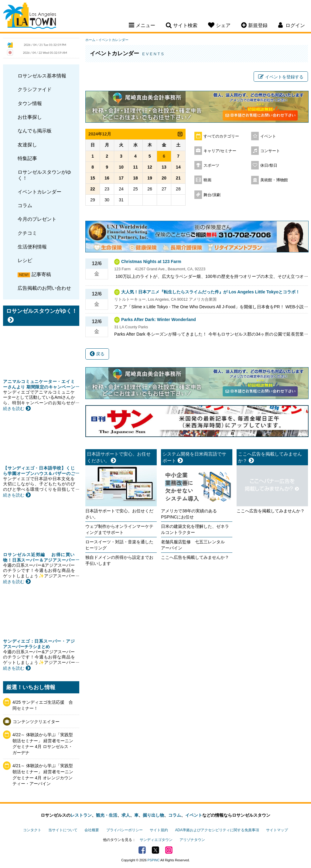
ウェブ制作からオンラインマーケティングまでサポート (119, 529)
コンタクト (32, 830)
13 (164, 167)
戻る (97, 354)
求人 (126, 815)
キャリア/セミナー (220, 151)
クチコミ (27, 233)
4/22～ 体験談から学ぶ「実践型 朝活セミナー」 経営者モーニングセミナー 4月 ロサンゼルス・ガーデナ (43, 744)
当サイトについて (63, 830)
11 (135, 167)
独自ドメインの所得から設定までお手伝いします (119, 560)
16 (107, 178)
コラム (25, 205)
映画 (207, 180)
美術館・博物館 (274, 180)
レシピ (25, 260)
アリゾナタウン (192, 840)
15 (93, 178)
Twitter (155, 850)
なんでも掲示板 (35, 131)
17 (121, 178)
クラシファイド (35, 89)
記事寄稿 (41, 274)
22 (93, 189)
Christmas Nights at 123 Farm (151, 261)
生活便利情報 (32, 247)
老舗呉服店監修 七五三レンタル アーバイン (195, 545)
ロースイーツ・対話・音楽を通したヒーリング (119, 545)
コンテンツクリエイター (36, 722)
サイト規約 (159, 830)
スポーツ (211, 166)
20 (164, 178)
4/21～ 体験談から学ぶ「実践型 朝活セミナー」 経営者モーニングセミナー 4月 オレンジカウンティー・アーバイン (43, 775)
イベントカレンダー (39, 192)
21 (178, 178)
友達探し (27, 145)
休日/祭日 (269, 166)
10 (121, 167)
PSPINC (154, 860)
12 (150, 167)
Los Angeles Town (30, 17)
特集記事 (27, 158)
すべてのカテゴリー (221, 136)
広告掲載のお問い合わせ (44, 288)
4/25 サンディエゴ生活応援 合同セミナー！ (43, 705)
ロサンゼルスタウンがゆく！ (44, 175)
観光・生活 (107, 815)
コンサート (270, 151)
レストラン (81, 815)
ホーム (90, 40)
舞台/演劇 (212, 195)
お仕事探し (30, 117)
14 (178, 167)
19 (150, 178)
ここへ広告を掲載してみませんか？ (195, 557)
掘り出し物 (153, 815)
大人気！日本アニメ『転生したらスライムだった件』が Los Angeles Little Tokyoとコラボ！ (210, 292)
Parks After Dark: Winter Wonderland (159, 320)
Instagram (169, 850)
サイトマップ (277, 830)
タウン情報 (30, 103)
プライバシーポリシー (125, 830)
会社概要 (92, 830)
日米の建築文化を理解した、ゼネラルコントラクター (195, 529)
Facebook (142, 850)
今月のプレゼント (37, 219)
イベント (268, 136)
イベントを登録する (281, 77)
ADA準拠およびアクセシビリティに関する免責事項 (217, 830)
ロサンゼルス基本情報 (42, 76)
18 (135, 178)
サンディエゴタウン (156, 840)
